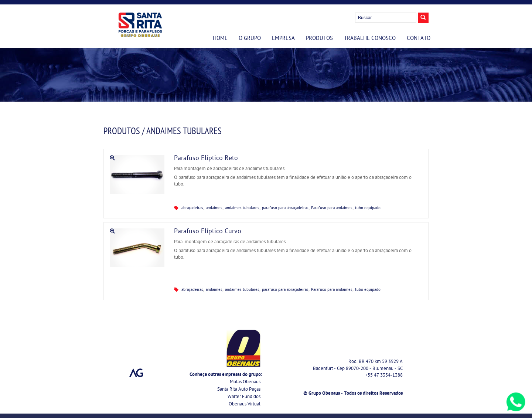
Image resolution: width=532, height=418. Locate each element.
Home (220, 39)
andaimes (214, 208)
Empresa (283, 39)
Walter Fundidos (244, 397)
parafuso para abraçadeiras (285, 208)
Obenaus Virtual (245, 405)
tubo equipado (368, 208)
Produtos (319, 39)
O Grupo (250, 39)
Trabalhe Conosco (370, 39)
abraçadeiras (192, 208)
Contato (419, 39)
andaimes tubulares (242, 208)
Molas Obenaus (245, 382)
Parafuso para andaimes (332, 208)
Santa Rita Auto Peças (239, 390)
